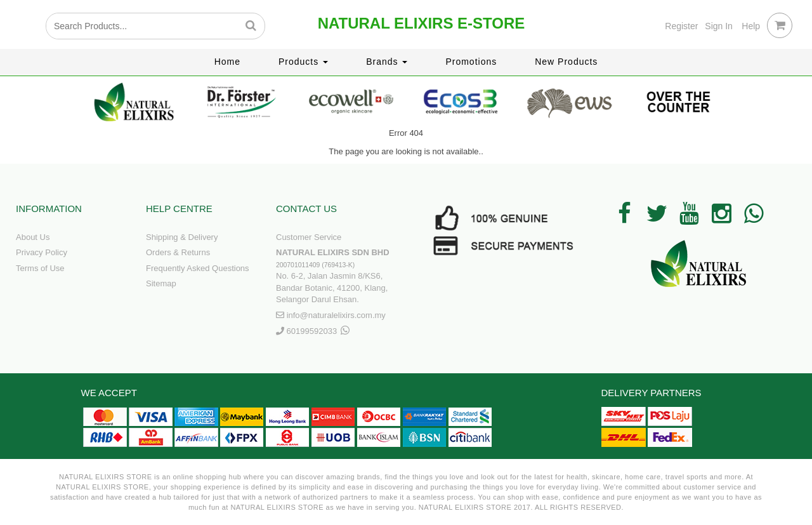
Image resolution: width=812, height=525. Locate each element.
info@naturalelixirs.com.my (336, 315)
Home (227, 62)
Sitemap (161, 283)
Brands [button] (387, 62)
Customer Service (309, 237)
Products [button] (303, 62)
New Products (566, 62)
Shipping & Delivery (182, 237)
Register (681, 26)
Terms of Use (40, 268)
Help (751, 26)
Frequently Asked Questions (198, 268)
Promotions (471, 62)
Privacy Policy (42, 252)
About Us (33, 237)
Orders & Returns (178, 252)
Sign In (719, 26)
